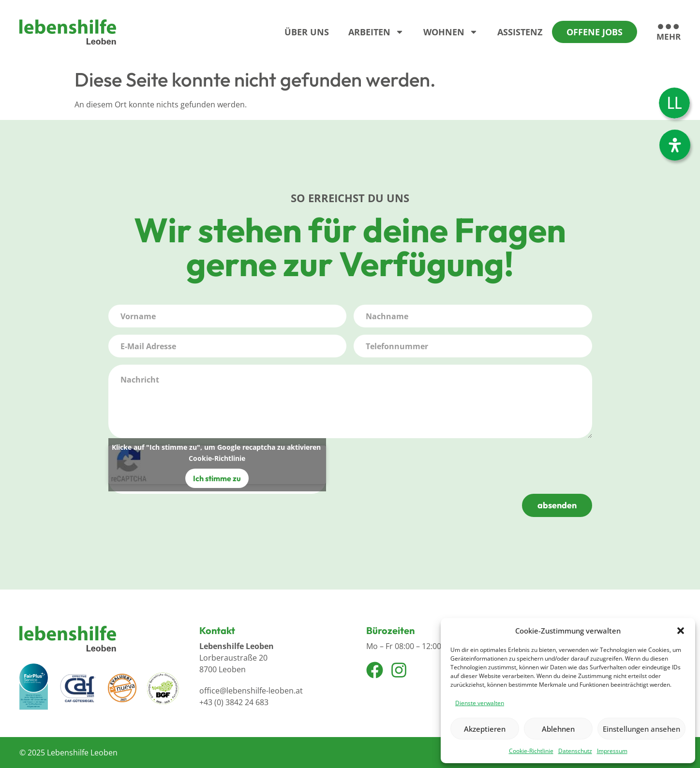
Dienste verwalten (480, 703)
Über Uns (307, 32)
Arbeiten (376, 32)
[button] (681, 631)
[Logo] (68, 32)
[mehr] (669, 33)
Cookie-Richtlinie (531, 751)
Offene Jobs (595, 32)
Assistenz (520, 32)
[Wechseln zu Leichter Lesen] (674, 103)
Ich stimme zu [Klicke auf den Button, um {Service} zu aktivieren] (217, 478)
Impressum (612, 751)
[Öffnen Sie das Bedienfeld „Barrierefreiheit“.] (675, 145)
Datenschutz (575, 751)
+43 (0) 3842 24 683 (234, 702)
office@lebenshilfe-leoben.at (251, 691)
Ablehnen (558, 729)
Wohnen (451, 32)
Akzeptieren (485, 729)
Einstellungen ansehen (641, 729)
